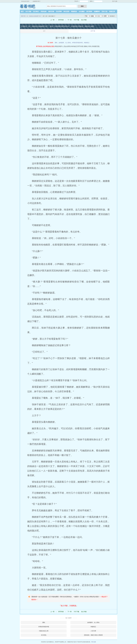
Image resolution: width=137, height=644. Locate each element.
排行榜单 (89, 12)
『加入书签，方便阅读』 (68, 606)
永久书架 (28, 12)
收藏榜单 (97, 12)
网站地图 (94, 642)
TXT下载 (76, 20)
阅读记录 (112, 12)
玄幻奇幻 (36, 12)
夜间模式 (112, 16)
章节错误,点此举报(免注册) (45, 46)
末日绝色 (44, 635)
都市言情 (51, 12)
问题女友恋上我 (44, 631)
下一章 (70, 20)
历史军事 (59, 12)
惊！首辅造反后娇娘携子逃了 (34, 16)
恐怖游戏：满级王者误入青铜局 (93, 635)
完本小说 (104, 12)
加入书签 (84, 20)
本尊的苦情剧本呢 (77, 43)
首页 (22, 12)
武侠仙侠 (44, 12)
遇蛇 (56, 43)
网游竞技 (74, 12)
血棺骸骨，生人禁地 (65, 43)
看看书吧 (27, 6)
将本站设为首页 (25, 1)
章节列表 (61, 20)
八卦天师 (93, 631)
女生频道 (82, 12)
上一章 (52, 20)
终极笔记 (87, 43)
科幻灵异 (66, 12)
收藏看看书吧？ (37, 1)
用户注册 (115, 1)
